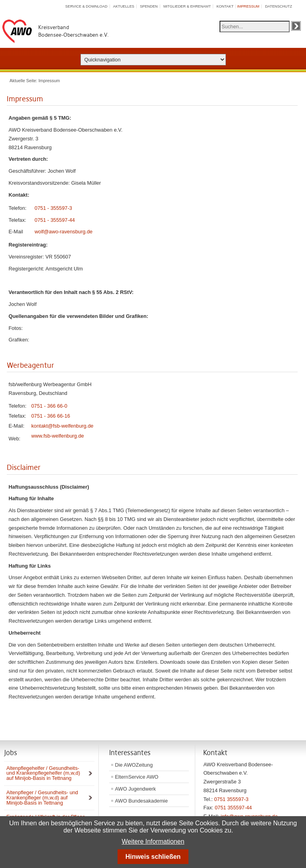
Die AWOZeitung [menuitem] (134, 765)
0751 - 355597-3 (53, 208)
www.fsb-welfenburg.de (57, 436)
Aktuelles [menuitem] (124, 6)
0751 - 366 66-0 (49, 406)
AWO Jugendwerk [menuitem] (136, 789)
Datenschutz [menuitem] (279, 6)
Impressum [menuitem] (248, 6)
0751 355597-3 (231, 799)
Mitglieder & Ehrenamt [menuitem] (187, 6)
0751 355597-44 (233, 808)
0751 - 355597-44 (55, 220)
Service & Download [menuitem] (86, 6)
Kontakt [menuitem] (225, 6)
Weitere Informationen (153, 841)
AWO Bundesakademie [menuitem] (142, 801)
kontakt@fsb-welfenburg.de (62, 426)
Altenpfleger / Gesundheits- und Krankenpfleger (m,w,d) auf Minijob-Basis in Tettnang (42, 798)
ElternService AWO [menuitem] (137, 777)
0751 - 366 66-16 (50, 416)
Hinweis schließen (153, 857)
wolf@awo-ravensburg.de (64, 232)
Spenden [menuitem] (149, 6)
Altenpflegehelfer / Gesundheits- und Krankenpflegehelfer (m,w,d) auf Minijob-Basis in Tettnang (43, 773)
